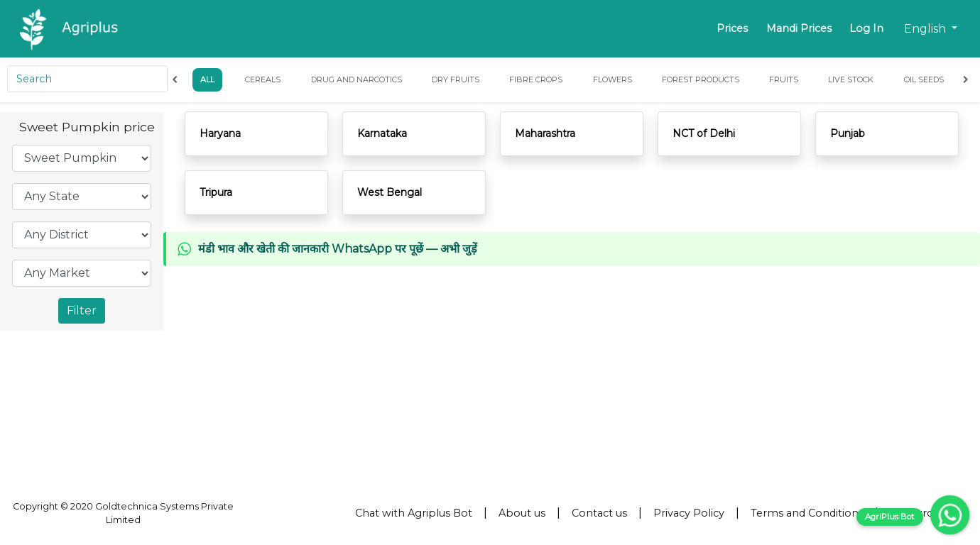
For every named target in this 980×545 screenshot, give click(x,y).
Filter (82, 310)
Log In (866, 28)
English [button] (926, 29)
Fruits (784, 79)
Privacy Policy (689, 513)
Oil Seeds (924, 79)
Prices (732, 28)
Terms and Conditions (807, 513)
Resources (917, 513)
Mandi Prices (799, 28)
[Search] (88, 79)
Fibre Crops (536, 79)
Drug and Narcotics (356, 79)
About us (522, 513)
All (208, 79)
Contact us (599, 513)
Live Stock (851, 79)
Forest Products (701, 79)
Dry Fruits (456, 79)
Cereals (263, 79)
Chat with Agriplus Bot (414, 513)
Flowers (612, 79)
